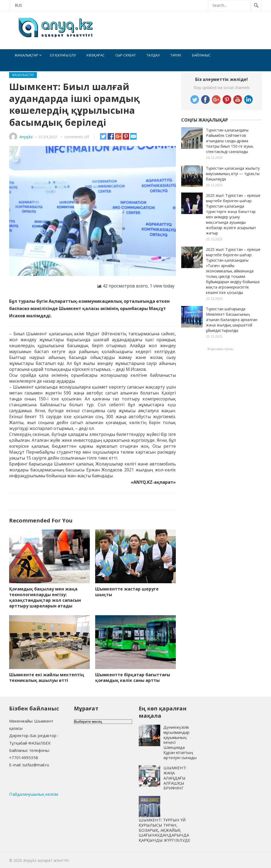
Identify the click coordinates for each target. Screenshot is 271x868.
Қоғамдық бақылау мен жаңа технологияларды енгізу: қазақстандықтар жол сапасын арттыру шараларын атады (45, 597)
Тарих (176, 55)
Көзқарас (96, 55)
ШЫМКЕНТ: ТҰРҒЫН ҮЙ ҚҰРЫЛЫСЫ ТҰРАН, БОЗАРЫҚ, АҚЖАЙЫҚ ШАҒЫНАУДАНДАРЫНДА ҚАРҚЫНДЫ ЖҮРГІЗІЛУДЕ (165, 830)
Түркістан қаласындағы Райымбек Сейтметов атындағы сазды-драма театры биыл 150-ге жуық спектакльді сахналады (230, 141)
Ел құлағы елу (63, 55)
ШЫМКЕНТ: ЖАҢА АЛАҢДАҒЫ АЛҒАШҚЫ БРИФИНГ (175, 778)
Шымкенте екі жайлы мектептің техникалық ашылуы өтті (47, 677)
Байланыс (201, 55)
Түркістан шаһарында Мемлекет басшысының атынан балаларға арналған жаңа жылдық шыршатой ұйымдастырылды (232, 320)
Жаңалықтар (26, 55)
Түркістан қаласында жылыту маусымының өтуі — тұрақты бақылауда (233, 174)
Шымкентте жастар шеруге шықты (127, 592)
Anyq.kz (26, 137)
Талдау (153, 55)
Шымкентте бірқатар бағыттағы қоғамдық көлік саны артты (133, 677)
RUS (18, 5)
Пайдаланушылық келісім (34, 794)
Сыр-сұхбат (126, 55)
